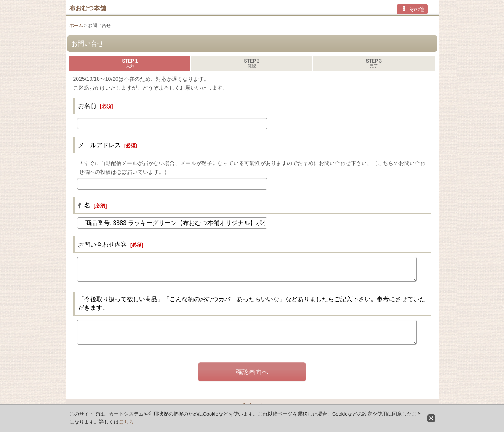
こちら (126, 422)
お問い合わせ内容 (102, 244)
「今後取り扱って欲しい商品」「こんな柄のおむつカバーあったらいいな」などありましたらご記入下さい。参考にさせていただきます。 (252, 303)
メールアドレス (99, 145)
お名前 (87, 106)
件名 (84, 205)
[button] (412, 9)
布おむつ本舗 (88, 8)
